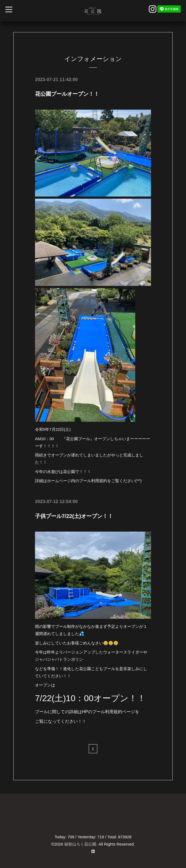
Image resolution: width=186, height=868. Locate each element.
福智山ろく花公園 (80, 844)
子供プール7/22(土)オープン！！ (74, 516)
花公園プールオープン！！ (67, 94)
